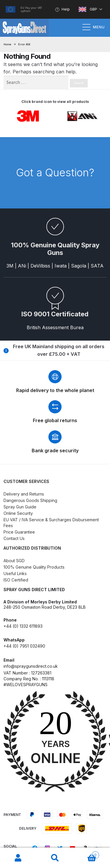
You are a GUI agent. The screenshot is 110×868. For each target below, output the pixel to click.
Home (7, 44)
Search (55, 858)
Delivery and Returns (24, 494)
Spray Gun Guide (20, 507)
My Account (18, 858)
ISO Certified (16, 580)
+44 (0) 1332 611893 (23, 626)
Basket (86, 854)
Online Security (18, 513)
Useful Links (15, 573)
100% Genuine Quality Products (34, 567)
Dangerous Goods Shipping (30, 500)
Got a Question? (55, 172)
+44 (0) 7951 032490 (24, 646)
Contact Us (14, 538)
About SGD (14, 561)
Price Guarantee (19, 532)
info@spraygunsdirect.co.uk (31, 666)
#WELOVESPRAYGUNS (26, 685)
